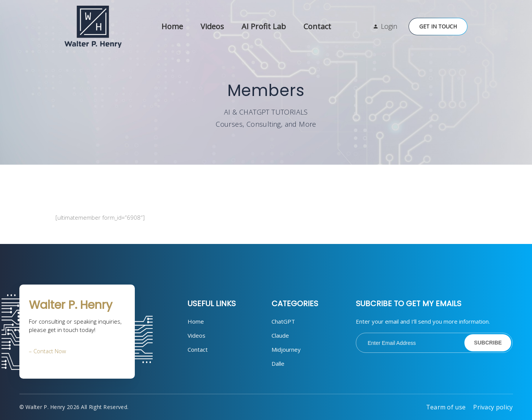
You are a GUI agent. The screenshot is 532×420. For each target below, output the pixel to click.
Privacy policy (493, 407)
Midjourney (286, 349)
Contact (317, 26)
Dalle (278, 363)
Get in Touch (438, 26)
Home (172, 26)
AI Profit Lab (264, 26)
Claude (280, 335)
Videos (212, 26)
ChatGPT (283, 321)
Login (389, 26)
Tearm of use (446, 407)
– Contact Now (47, 351)
